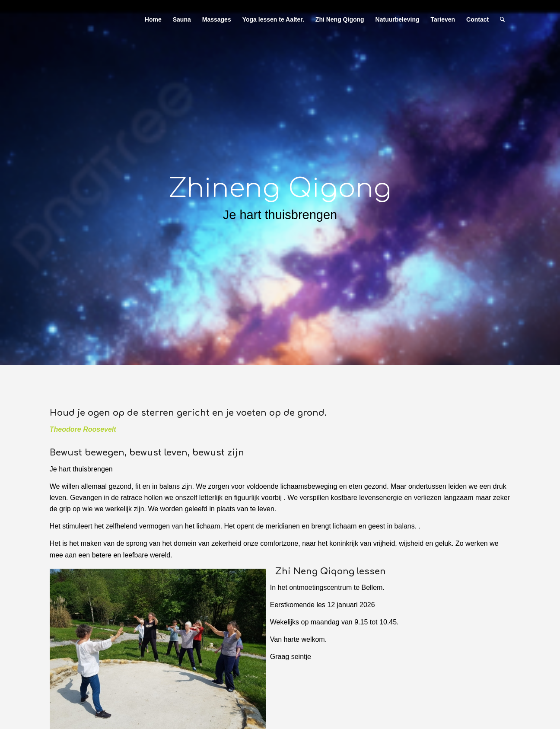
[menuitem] (153, 19)
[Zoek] (502, 19)
